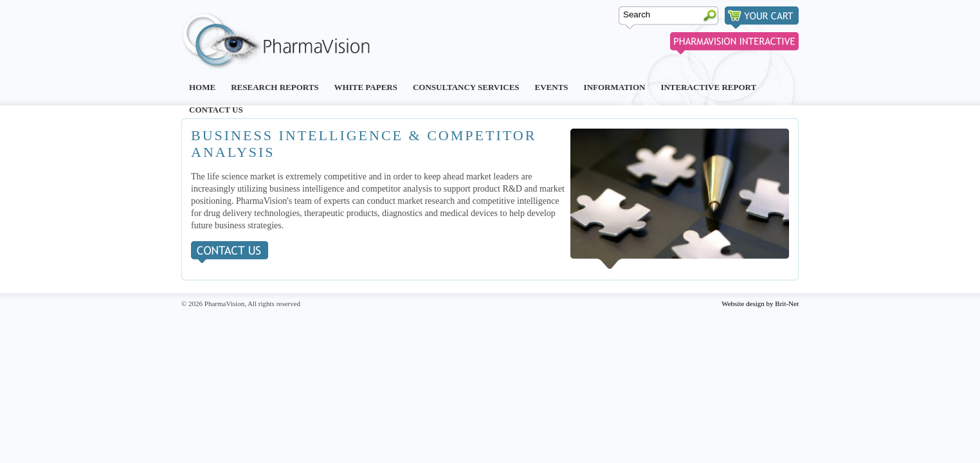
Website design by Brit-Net (760, 304)
